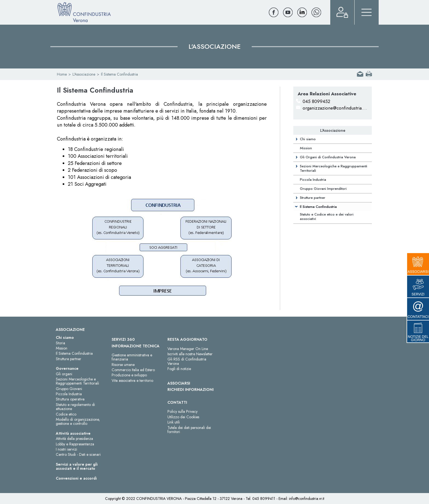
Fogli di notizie (179, 369)
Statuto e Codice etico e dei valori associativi (327, 217)
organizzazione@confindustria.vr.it (336, 108)
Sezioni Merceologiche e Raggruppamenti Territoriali (334, 168)
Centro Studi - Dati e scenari (78, 454)
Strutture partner (313, 198)
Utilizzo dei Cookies (183, 417)
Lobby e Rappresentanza (75, 444)
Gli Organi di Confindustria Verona (328, 157)
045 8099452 (316, 101)
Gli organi (64, 374)
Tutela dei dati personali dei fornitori (189, 430)
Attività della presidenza (74, 439)
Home (62, 74)
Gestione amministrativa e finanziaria (132, 357)
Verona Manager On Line (188, 349)
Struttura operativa (70, 399)
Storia (60, 343)
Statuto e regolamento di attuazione (75, 407)
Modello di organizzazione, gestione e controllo (78, 421)
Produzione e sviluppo (129, 375)
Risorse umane (123, 365)
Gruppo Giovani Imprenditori (323, 189)
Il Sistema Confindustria (318, 207)
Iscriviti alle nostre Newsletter (190, 354)
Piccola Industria (313, 180)
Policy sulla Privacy (182, 411)
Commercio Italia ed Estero (133, 370)
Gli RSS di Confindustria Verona (187, 361)
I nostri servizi (66, 449)
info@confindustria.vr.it (307, 499)
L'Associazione (84, 74)
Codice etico (66, 414)
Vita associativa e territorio (132, 380)
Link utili (174, 422)
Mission (306, 148)
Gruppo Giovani (69, 389)
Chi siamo (308, 139)
